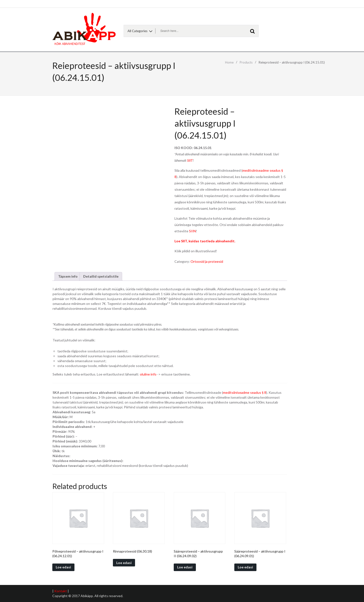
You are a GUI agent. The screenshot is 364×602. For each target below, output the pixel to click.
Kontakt (61, 591)
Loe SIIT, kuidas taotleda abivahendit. (205, 241)
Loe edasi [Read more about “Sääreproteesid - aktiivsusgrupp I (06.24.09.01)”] (245, 567)
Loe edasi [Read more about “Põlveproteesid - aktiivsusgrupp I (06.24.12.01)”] (63, 567)
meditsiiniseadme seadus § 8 (245, 392)
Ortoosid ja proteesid (207, 261)
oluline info (148, 374)
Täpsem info (68, 276)
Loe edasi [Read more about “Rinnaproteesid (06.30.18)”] (124, 563)
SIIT (190, 160)
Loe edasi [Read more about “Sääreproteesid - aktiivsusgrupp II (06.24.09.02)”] (185, 567)
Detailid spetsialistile (101, 276)
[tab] (68, 276)
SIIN (192, 231)
